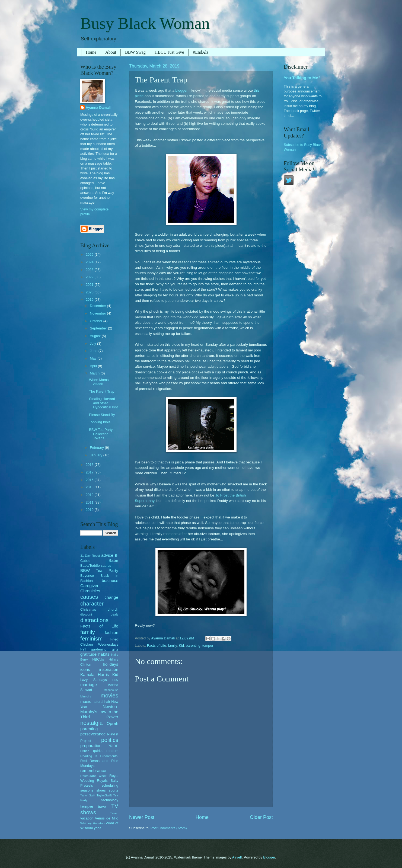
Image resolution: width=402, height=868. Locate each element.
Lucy (115, 680)
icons (85, 669)
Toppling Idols (100, 422)
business (110, 580)
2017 (90, 472)
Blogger (269, 857)
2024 (90, 262)
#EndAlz (201, 52)
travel (102, 807)
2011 (90, 502)
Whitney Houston (92, 823)
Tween (114, 813)
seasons (87, 790)
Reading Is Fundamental (99, 756)
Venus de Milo (107, 818)
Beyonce (87, 576)
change (111, 597)
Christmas (88, 609)
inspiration (109, 669)
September (99, 328)
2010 (90, 510)
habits (104, 654)
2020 (90, 292)
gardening (99, 649)
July (93, 343)
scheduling (110, 785)
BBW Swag (135, 52)
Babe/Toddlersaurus (96, 566)
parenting (193, 646)
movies (109, 695)
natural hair (101, 702)
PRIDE (113, 746)
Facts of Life (157, 646)
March (95, 373)
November (98, 313)
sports (114, 790)
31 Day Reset (90, 556)
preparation (91, 746)
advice (107, 555)
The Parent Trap (102, 391)
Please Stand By (102, 415)
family (172, 646)
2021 (90, 285)
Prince (85, 751)
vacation (87, 818)
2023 (90, 270)
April (94, 366)
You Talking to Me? (302, 78)
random (112, 751)
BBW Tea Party (99, 570)
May (94, 358)
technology (110, 800)
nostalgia (91, 723)
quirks (98, 751)
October (96, 321)
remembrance (93, 771)
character (92, 603)
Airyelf (237, 857)
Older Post (261, 817)
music (86, 701)
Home (91, 52)
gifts (115, 649)
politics (110, 740)
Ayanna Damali (98, 108)
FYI (83, 649)
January (96, 455)
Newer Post (142, 817)
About (111, 52)
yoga (98, 828)
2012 (90, 495)
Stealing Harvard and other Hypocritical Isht (103, 403)
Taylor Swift (88, 795)
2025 (90, 254)
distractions (94, 620)
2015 (90, 487)
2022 (90, 277)
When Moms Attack (99, 382)
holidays (111, 664)
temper (208, 646)
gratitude (88, 654)
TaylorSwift (104, 795)
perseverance (93, 734)
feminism (91, 638)
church (113, 609)
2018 (90, 465)
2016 (90, 480)
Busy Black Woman (145, 23)
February (97, 448)
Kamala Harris (95, 675)
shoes (101, 790)
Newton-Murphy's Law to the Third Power (99, 712)
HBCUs (98, 659)
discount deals (99, 614)
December (98, 306)
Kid (181, 646)
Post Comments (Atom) (169, 828)
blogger (182, 90)
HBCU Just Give (169, 52)
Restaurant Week (93, 776)
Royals (102, 781)
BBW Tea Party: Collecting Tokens (101, 434)
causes (89, 597)
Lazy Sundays (94, 680)
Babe (113, 560)
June (94, 351)
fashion (111, 632)
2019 (90, 300)
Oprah (112, 723)
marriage (89, 685)
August (96, 336)
